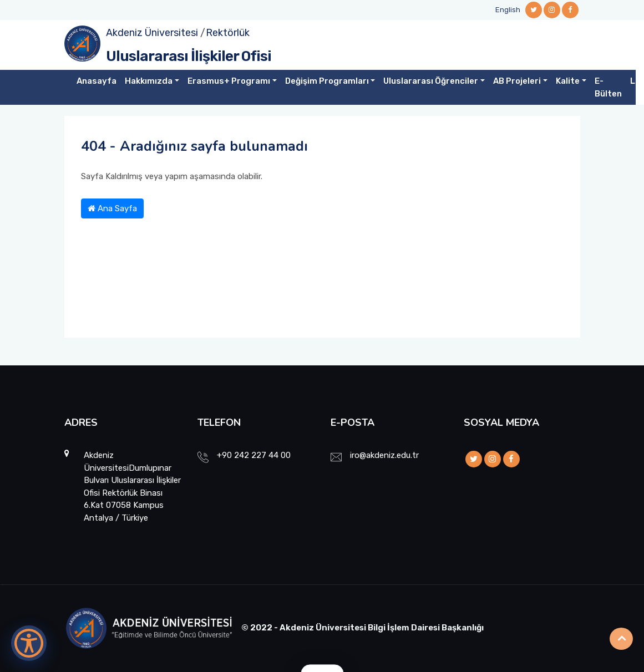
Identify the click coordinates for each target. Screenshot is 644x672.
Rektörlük (228, 33)
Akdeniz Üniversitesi (152, 33)
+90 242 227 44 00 (254, 455)
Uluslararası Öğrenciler (431, 81)
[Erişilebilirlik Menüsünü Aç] (29, 643)
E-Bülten (608, 87)
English (508, 10)
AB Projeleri (517, 81)
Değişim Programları (327, 81)
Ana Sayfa (112, 208)
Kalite (568, 81)
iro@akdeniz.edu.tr (384, 455)
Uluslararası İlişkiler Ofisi (189, 56)
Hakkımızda (149, 81)
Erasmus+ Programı (229, 81)
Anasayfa (97, 81)
